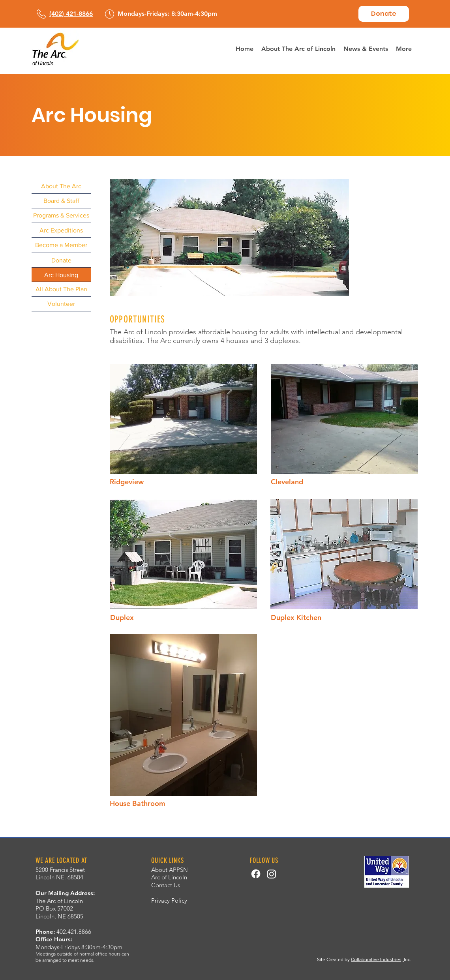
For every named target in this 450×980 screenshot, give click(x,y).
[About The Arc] (61, 186)
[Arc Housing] (61, 275)
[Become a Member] (61, 245)
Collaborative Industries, (377, 959)
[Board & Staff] (61, 201)
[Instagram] (272, 874)
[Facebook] (256, 874)
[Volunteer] (61, 304)
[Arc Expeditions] (61, 230)
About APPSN (170, 870)
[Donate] (384, 14)
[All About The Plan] (61, 289)
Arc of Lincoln (169, 877)
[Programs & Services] (61, 215)
